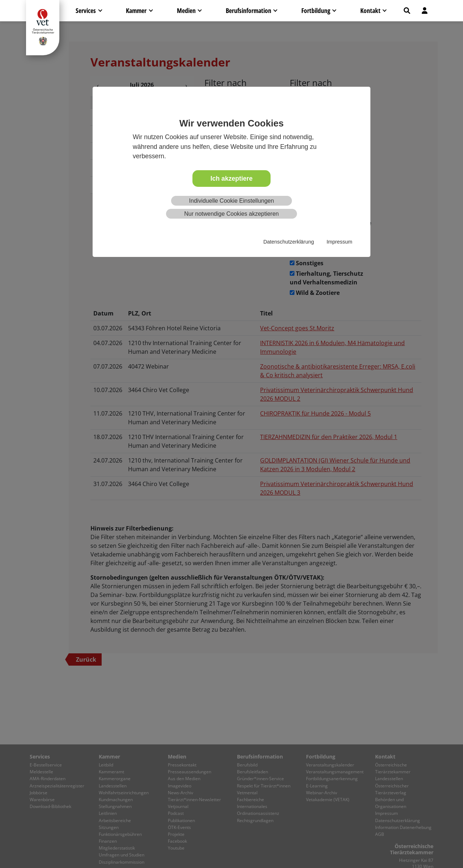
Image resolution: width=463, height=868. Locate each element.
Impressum (339, 242)
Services (86, 10)
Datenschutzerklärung (289, 242)
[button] (407, 11)
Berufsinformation (249, 10)
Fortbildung (316, 10)
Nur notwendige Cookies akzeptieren (231, 214)
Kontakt (370, 10)
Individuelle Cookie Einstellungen (232, 201)
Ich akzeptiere (231, 179)
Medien (186, 10)
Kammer (136, 10)
